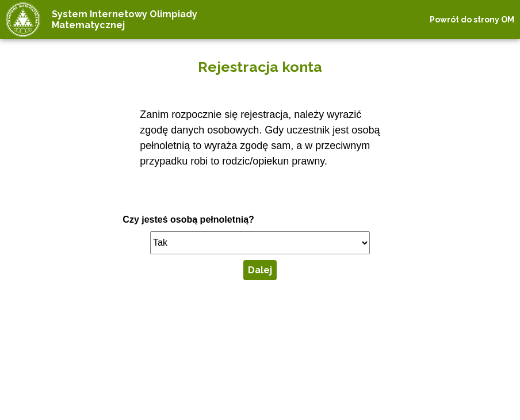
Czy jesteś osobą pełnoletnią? (188, 219)
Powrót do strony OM (472, 20)
